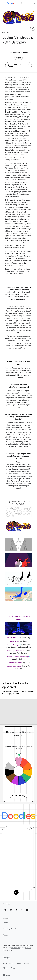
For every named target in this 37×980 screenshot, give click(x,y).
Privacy (6, 968)
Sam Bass (14, 373)
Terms (13, 968)
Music (19, 58)
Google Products (22, 963)
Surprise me (18, 796)
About (5, 935)
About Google (8, 963)
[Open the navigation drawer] (4, 3)
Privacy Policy (16, 948)
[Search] (34, 3)
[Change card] (16, 892)
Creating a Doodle (10, 929)
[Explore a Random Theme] (19, 65)
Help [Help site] (6, 975)
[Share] (33, 28)
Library (6, 923)
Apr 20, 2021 (15, 694)
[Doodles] (18, 815)
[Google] (6, 958)
